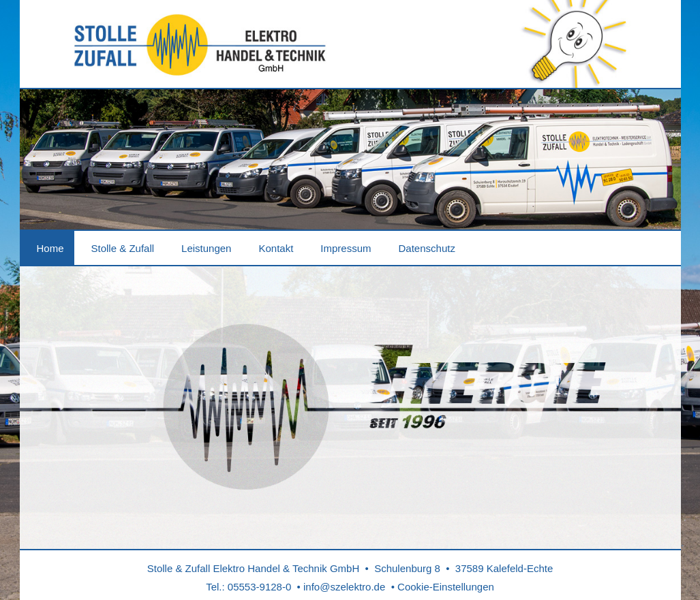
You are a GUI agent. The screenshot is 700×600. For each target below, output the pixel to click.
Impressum (346, 248)
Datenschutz (427, 248)
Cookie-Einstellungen (446, 587)
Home (50, 248)
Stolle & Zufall (123, 248)
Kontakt (276, 248)
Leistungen (206, 248)
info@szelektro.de (344, 587)
